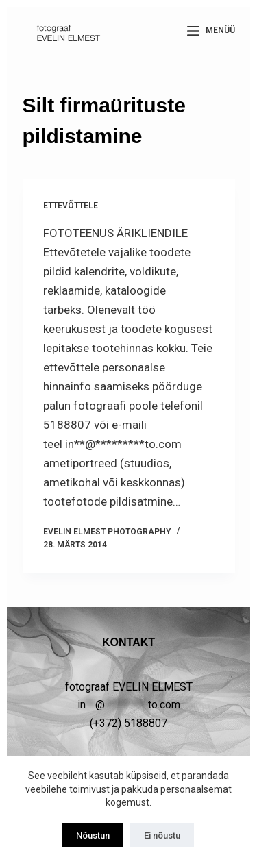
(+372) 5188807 (128, 723)
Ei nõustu (162, 835)
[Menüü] (211, 31)
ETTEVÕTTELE (71, 206)
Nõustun (93, 835)
